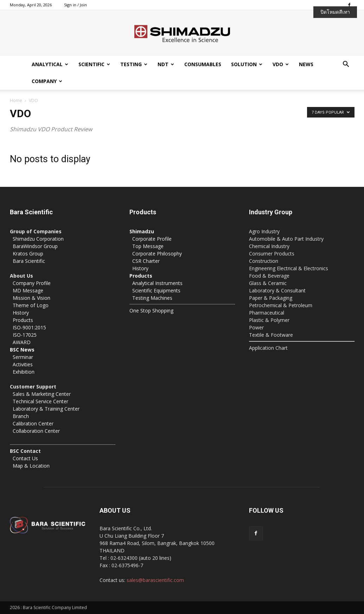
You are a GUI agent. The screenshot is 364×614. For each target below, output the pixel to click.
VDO (281, 64)
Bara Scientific (29, 261)
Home (16, 100)
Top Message (148, 246)
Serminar (23, 357)
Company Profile (32, 283)
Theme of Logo (31, 305)
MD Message (28, 290)
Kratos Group (28, 254)
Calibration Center (33, 423)
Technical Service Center (40, 401)
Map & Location (31, 466)
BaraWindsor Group (35, 246)
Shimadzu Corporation (38, 239)
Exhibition (24, 372)
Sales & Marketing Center (42, 394)
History (21, 313)
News (306, 64)
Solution (247, 64)
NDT (166, 64)
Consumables (203, 64)
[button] (346, 65)
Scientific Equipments (156, 290)
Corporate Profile (152, 239)
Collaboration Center (36, 431)
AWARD (22, 342)
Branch (21, 416)
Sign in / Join (75, 5)
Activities (23, 364)
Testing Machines (152, 298)
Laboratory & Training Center (46, 409)
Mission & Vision (31, 298)
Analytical (50, 64)
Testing (134, 64)
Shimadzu (142, 231)
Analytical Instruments (157, 283)
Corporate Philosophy (157, 254)
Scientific (94, 64)
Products (23, 320)
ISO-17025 (25, 335)
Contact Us (25, 458)
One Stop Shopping (151, 311)
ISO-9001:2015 (29, 327)
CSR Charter (146, 261)
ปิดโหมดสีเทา (335, 12)
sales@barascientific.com (155, 580)
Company (47, 81)
